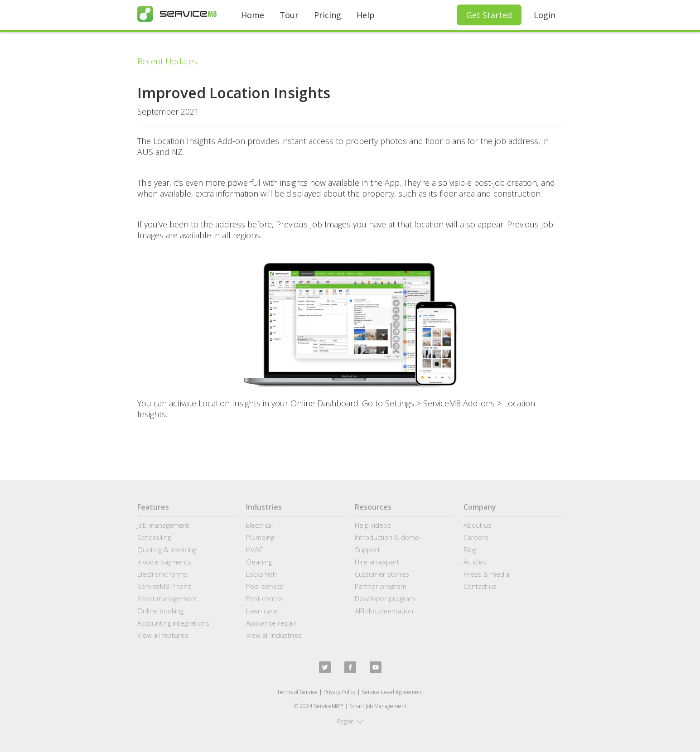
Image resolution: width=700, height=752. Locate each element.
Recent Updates (167, 61)
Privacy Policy (340, 692)
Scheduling (154, 537)
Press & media (486, 574)
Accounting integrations (173, 623)
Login (545, 15)
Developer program (385, 598)
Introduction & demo (387, 537)
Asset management (167, 598)
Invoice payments (164, 562)
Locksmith (261, 574)
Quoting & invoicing (167, 550)
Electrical (259, 525)
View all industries (274, 635)
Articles (475, 562)
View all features (163, 635)
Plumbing (260, 537)
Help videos (373, 525)
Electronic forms (162, 574)
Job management (163, 525)
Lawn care (262, 611)
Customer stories (382, 574)
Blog (470, 550)
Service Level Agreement (392, 692)
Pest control (265, 598)
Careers (476, 537)
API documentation (384, 611)
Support (367, 550)
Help (366, 15)
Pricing (328, 15)
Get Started (489, 15)
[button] (350, 722)
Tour (289, 15)
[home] (177, 14)
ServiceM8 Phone (164, 586)
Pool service (265, 586)
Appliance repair (271, 623)
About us (478, 525)
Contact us (480, 586)
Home (253, 15)
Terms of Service (297, 692)
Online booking (160, 611)
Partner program (381, 586)
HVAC (254, 550)
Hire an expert (377, 562)
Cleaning (259, 562)
